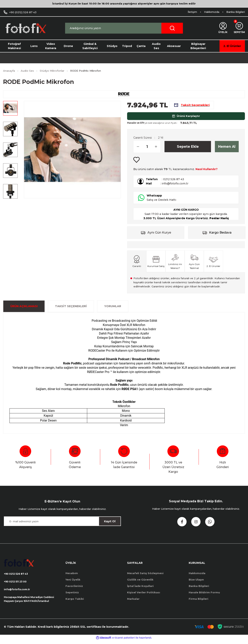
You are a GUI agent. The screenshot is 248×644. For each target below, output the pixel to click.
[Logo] (26, 28)
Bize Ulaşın (196, 582)
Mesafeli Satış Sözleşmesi (145, 576)
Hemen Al (227, 149)
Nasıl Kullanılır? (207, 172)
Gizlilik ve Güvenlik (140, 582)
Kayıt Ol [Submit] (110, 524)
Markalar (133, 601)
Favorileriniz (74, 588)
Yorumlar (113, 309)
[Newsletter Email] (62, 524)
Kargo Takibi (75, 601)
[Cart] (239, 28)
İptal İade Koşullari (140, 588)
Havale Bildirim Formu (204, 595)
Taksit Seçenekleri (71, 309)
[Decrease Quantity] (136, 149)
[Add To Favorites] (136, 162)
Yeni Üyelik (73, 582)
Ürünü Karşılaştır (186, 119)
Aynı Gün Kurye (159, 235)
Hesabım (72, 576)
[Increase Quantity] (158, 149)
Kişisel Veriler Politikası (144, 595)
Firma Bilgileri (198, 601)
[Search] (124, 28)
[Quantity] (147, 149)
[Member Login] (222, 28)
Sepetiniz (72, 595)
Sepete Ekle (188, 149)
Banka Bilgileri (199, 588)
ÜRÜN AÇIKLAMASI (24, 309)
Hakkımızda (197, 576)
